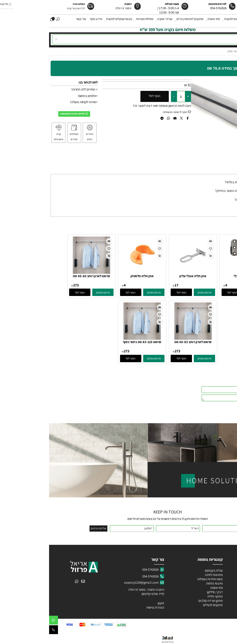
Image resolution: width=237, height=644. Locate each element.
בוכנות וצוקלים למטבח (70, 21)
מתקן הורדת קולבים (161, 601)
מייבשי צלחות (165, 583)
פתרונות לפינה (164, 575)
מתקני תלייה (166, 596)
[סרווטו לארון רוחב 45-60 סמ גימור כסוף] (42, 273)
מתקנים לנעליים (164, 605)
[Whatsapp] (4, 621)
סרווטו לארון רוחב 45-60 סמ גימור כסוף (42, 278)
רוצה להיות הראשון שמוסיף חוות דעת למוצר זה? (113, 106)
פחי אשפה (164, 21)
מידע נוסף (47, 21)
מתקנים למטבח (184, 21)
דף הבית (230, 21)
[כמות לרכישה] (132, 96)
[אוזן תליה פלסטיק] (93, 273)
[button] (183, 292)
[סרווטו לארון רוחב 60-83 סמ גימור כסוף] (144, 338)
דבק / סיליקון (166, 592)
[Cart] (3, 21)
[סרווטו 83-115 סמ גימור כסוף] (93, 338)
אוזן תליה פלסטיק (93, 276)
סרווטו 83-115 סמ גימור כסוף (93, 342)
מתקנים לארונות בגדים (140, 21)
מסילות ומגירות (95, 21)
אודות (216, 21)
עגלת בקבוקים (165, 570)
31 (140, 85)
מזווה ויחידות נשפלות (161, 579)
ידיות (201, 21)
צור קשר (32, 21)
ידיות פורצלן (225, 588)
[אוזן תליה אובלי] (195, 273)
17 (127, 285)
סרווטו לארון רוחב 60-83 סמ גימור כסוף (144, 344)
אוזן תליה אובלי (195, 276)
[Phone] (4, 631)
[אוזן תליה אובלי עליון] (144, 273)
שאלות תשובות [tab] (224, 170)
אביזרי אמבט (115, 21)
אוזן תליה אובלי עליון (144, 276)
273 (27, 285)
